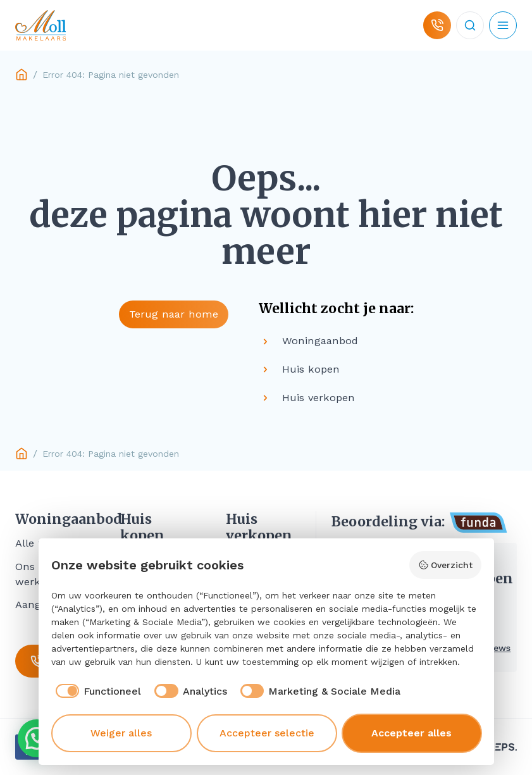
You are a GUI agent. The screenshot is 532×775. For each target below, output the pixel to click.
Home (22, 75)
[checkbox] (96, 691)
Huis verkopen (259, 528)
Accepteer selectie (267, 733)
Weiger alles (121, 733)
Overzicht (445, 565)
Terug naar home (174, 314)
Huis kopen (142, 528)
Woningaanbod (53, 519)
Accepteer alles (411, 733)
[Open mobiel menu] (503, 25)
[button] (37, 738)
